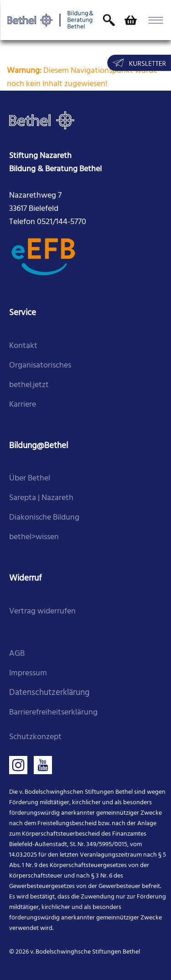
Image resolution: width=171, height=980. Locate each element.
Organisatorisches (40, 365)
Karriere (23, 405)
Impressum (28, 673)
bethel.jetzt (29, 385)
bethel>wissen (34, 537)
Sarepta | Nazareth (41, 498)
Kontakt (23, 346)
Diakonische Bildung (44, 518)
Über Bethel (30, 478)
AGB (17, 654)
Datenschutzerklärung (49, 693)
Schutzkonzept (35, 737)
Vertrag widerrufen (42, 611)
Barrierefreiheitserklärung (53, 712)
